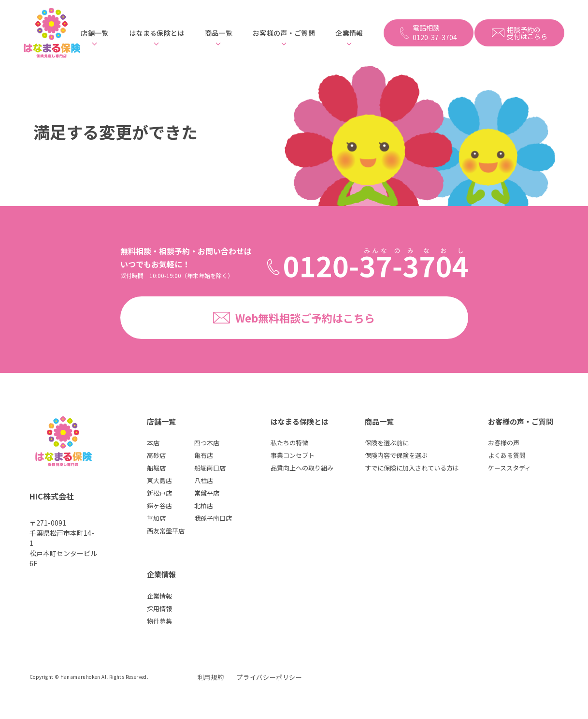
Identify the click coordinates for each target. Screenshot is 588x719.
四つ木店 (207, 443)
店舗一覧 (94, 33)
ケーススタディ (509, 468)
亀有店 (204, 455)
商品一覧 (219, 33)
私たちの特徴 (289, 443)
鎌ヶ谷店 (159, 506)
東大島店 (159, 480)
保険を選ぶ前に (387, 443)
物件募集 (159, 621)
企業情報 (349, 33)
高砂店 (156, 455)
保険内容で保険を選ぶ (396, 455)
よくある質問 (507, 455)
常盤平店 (207, 493)
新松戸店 (159, 493)
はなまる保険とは (157, 33)
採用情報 (159, 609)
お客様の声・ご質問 (284, 33)
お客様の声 (504, 443)
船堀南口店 (210, 468)
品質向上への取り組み (302, 468)
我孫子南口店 (213, 518)
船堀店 (156, 468)
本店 (153, 443)
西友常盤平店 (166, 531)
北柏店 (204, 506)
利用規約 (211, 677)
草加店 (156, 518)
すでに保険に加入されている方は (412, 468)
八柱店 (204, 480)
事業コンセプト (293, 455)
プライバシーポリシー (269, 677)
